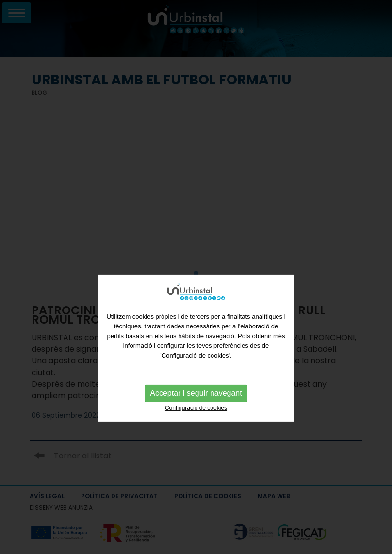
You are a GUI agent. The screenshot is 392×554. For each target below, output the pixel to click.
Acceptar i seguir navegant (196, 408)
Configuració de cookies (196, 423)
